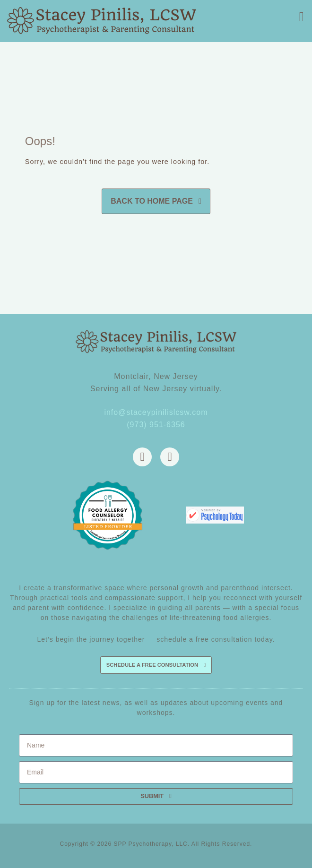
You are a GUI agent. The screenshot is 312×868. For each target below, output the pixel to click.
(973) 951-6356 (156, 425)
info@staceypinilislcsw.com (156, 412)
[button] (302, 17)
